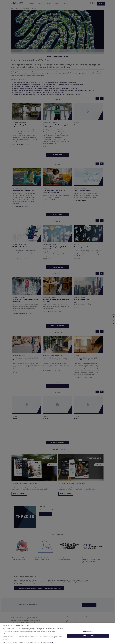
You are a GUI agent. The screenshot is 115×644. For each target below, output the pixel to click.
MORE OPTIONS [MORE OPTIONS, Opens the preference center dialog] (88, 632)
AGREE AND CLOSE (88, 636)
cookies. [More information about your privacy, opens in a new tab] (51, 642)
